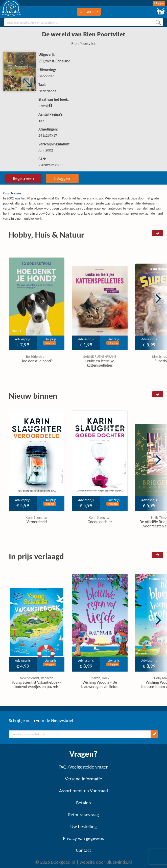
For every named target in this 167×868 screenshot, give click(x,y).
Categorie (89, 12)
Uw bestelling (83, 826)
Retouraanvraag (84, 815)
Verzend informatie (84, 779)
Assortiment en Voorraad (84, 791)
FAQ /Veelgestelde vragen (84, 767)
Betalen (84, 803)
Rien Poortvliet (84, 44)
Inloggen (159, 3)
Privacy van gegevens (83, 838)
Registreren (23, 178)
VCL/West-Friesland (54, 61)
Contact (84, 850)
